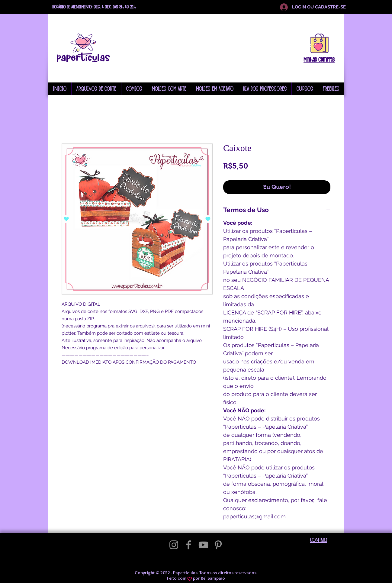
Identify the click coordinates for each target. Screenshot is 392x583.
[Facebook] (189, 545)
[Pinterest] (218, 545)
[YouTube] (203, 545)
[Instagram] (174, 545)
